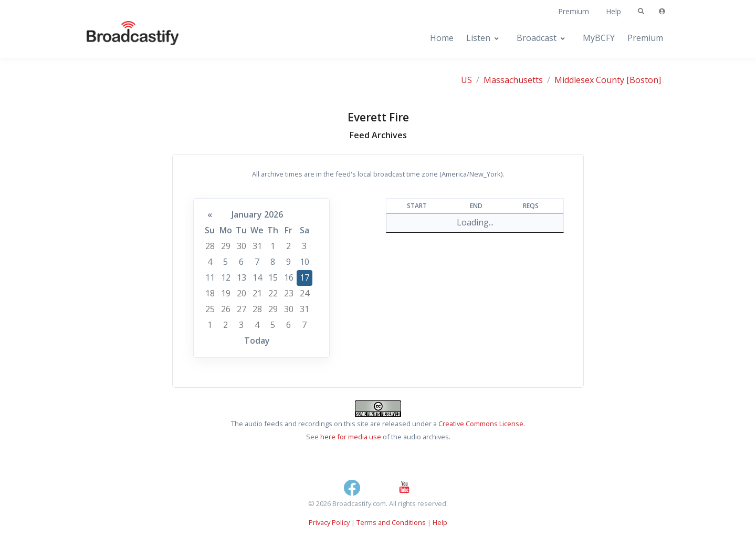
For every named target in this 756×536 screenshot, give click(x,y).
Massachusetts (513, 80)
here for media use (351, 437)
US (466, 80)
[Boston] (644, 80)
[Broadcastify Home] (122, 38)
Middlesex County (589, 80)
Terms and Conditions (391, 522)
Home (442, 38)
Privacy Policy (329, 522)
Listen (478, 38)
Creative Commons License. (482, 424)
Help (613, 11)
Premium (574, 11)
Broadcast (537, 38)
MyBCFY (599, 38)
